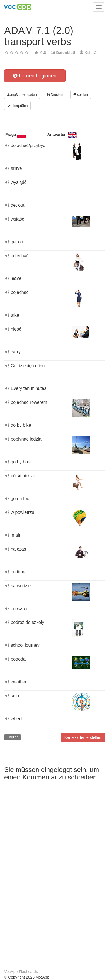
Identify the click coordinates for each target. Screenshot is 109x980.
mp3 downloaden (22, 95)
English (13, 737)
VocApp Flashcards (21, 972)
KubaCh (92, 53)
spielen (81, 95)
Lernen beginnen (35, 76)
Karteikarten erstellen (83, 737)
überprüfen (17, 106)
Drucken (55, 95)
